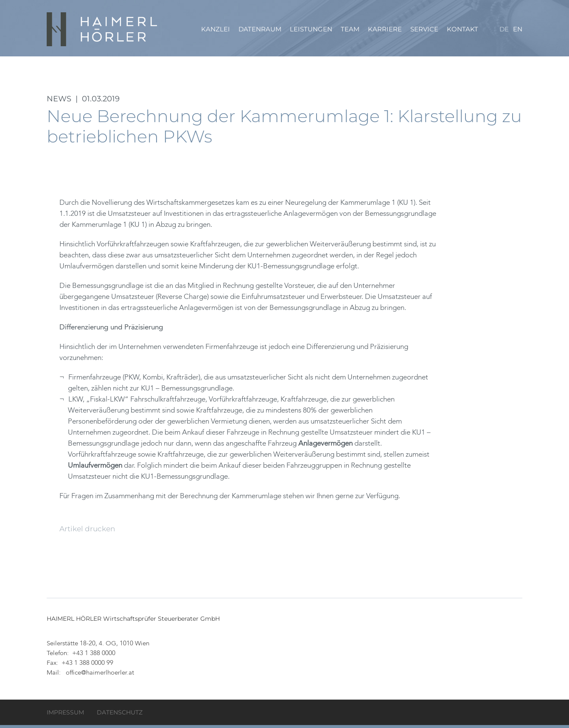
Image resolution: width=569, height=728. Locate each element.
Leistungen (311, 29)
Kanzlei (216, 29)
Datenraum (260, 29)
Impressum (65, 715)
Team (350, 29)
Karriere (385, 29)
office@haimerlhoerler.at (100, 676)
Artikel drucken (87, 532)
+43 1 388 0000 (94, 657)
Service (424, 29)
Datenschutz (120, 715)
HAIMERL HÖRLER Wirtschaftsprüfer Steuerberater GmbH (103, 30)
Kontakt (462, 29)
